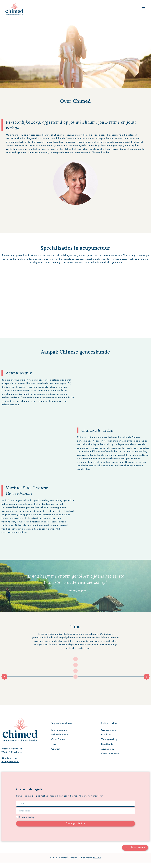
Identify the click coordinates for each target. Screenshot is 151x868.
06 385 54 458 (9, 764)
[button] (4, 682)
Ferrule (97, 863)
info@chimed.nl (10, 767)
